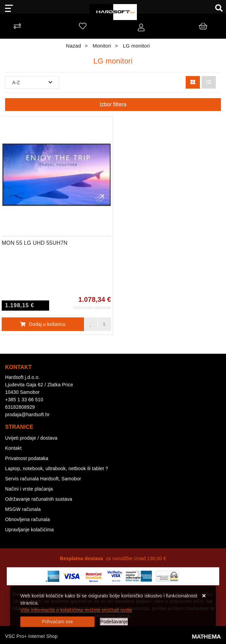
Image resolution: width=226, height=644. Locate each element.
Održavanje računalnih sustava (39, 499)
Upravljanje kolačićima (29, 530)
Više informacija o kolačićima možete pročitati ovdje (76, 610)
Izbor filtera (113, 104)
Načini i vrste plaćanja (29, 489)
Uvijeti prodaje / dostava (31, 438)
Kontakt (13, 448)
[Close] (57, 622)
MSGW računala (23, 509)
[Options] (114, 622)
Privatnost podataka (27, 458)
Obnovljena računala (27, 519)
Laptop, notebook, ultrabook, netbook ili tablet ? (57, 468)
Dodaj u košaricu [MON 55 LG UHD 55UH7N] (43, 324)
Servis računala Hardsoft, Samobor (43, 479)
